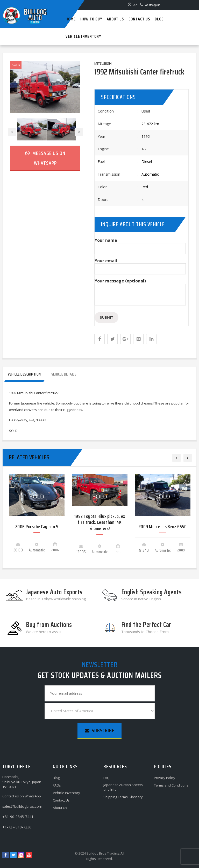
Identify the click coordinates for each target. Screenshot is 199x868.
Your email (140, 265)
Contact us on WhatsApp (22, 796)
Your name (140, 245)
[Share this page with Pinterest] (138, 339)
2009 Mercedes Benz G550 (163, 527)
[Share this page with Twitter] (112, 339)
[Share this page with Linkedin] (151, 339)
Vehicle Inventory (66, 793)
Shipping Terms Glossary (123, 797)
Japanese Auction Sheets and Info (123, 787)
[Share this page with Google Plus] (125, 339)
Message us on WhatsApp (45, 158)
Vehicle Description (24, 374)
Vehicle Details (64, 374)
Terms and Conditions (171, 785)
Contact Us (61, 800)
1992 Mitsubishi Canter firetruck (139, 72)
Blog (56, 778)
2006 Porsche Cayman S (37, 527)
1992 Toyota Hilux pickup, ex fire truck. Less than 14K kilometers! (100, 522)
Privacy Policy (165, 778)
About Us (60, 808)
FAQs (57, 785)
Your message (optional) (140, 293)
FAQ (106, 778)
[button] (99, 339)
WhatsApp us (153, 5)
